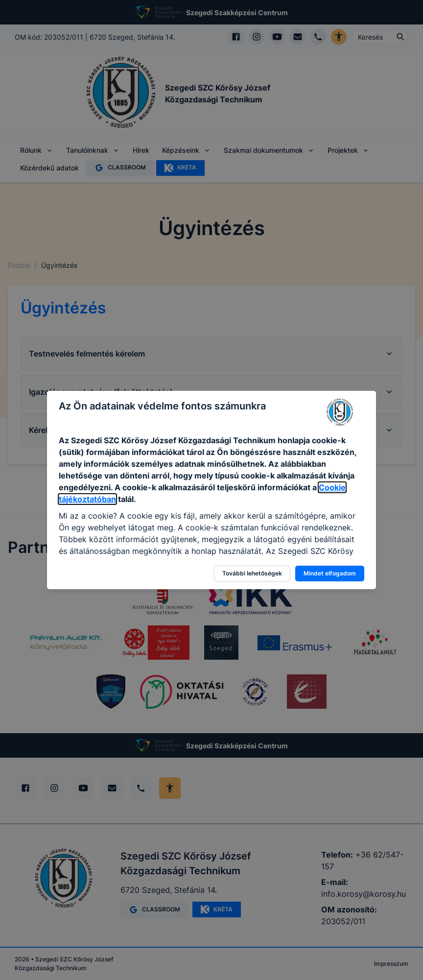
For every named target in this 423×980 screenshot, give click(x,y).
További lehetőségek (252, 573)
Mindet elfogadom (330, 573)
